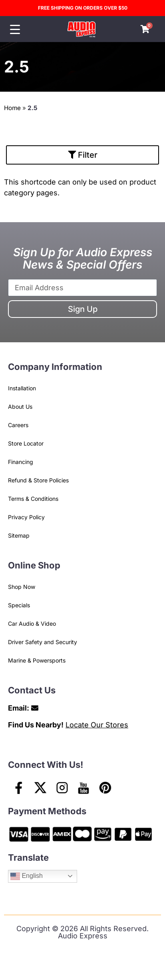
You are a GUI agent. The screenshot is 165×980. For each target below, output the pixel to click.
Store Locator (26, 443)
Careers (18, 425)
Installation (22, 388)
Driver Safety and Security (43, 642)
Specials (19, 605)
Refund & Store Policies (38, 480)
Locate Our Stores (97, 725)
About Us (20, 407)
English (27, 876)
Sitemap (19, 535)
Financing (21, 462)
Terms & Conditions (33, 499)
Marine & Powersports (37, 660)
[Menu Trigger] (15, 29)
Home (12, 108)
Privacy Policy (26, 517)
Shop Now (22, 587)
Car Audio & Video (32, 624)
